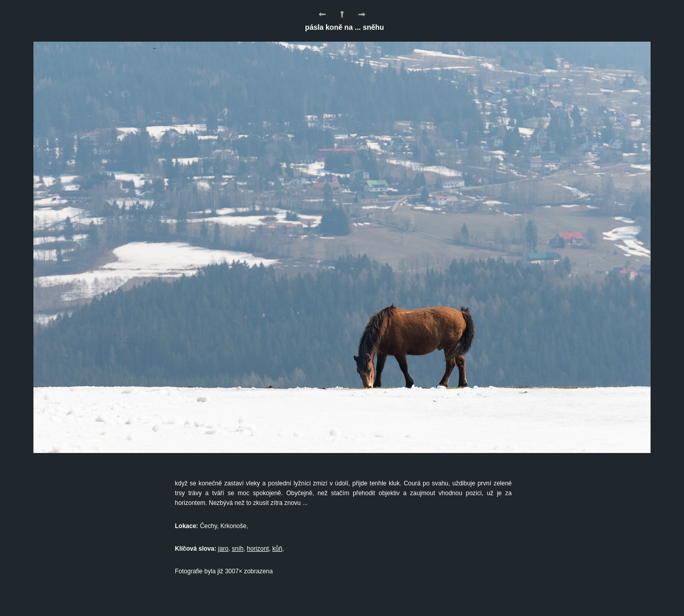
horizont (258, 549)
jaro (223, 549)
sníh (238, 549)
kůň (277, 549)
